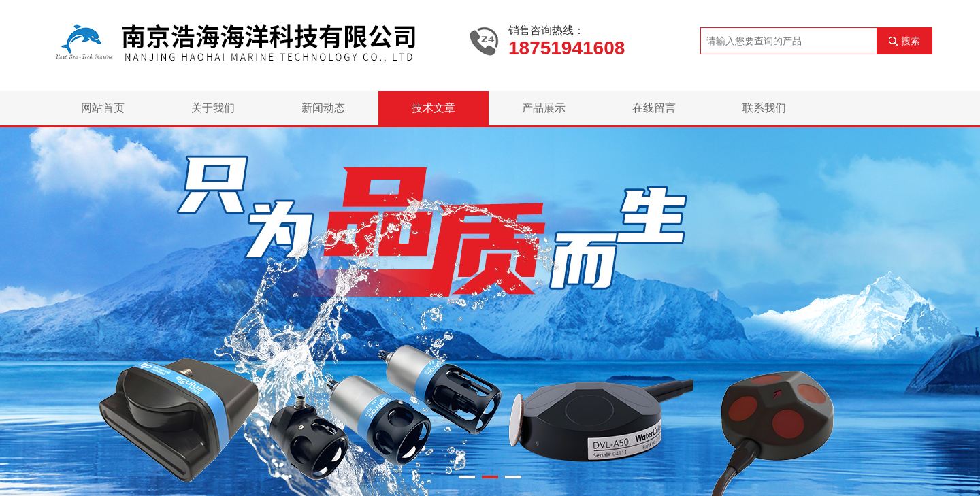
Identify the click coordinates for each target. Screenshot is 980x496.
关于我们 (213, 108)
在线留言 (654, 108)
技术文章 (434, 108)
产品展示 (544, 108)
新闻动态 (323, 108)
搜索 (911, 41)
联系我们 (764, 108)
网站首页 (103, 108)
